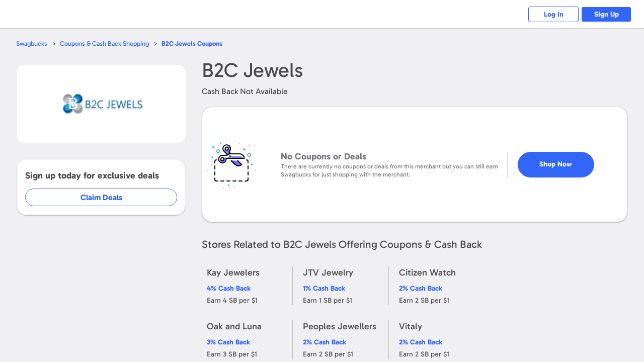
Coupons (192, 43)
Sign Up (607, 14)
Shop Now (556, 164)
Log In (554, 14)
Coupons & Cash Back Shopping (104, 43)
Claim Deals (101, 197)
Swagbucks (32, 43)
